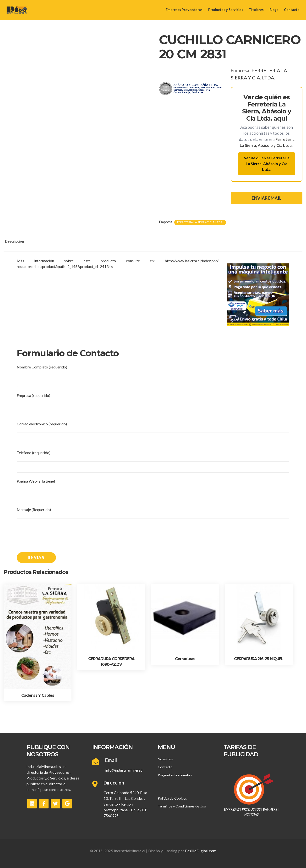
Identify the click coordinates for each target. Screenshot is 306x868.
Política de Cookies (172, 798)
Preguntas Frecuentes (175, 775)
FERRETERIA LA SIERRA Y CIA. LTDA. (200, 222)
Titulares (256, 10)
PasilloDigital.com (201, 851)
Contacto (292, 10)
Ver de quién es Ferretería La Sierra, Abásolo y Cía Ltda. (267, 164)
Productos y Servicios (226, 10)
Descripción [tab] (14, 241)
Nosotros (165, 759)
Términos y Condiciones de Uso (182, 806)
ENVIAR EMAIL (267, 198)
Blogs (274, 10)
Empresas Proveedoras (184, 10)
